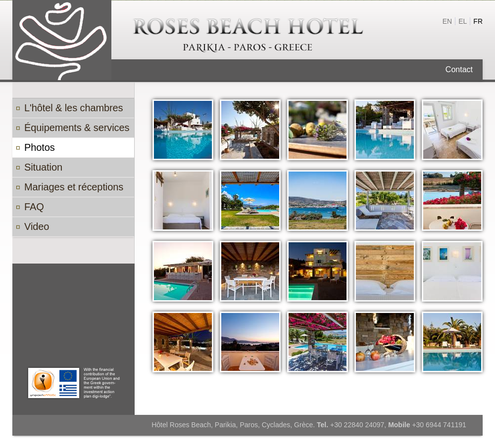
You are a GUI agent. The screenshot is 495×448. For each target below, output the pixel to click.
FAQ (34, 207)
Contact (459, 69)
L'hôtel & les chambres (74, 108)
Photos (40, 147)
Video (37, 226)
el (463, 21)
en (447, 21)
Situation (43, 167)
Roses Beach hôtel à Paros (247, 37)
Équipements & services (77, 128)
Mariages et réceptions (74, 187)
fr (478, 21)
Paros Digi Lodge (74, 383)
